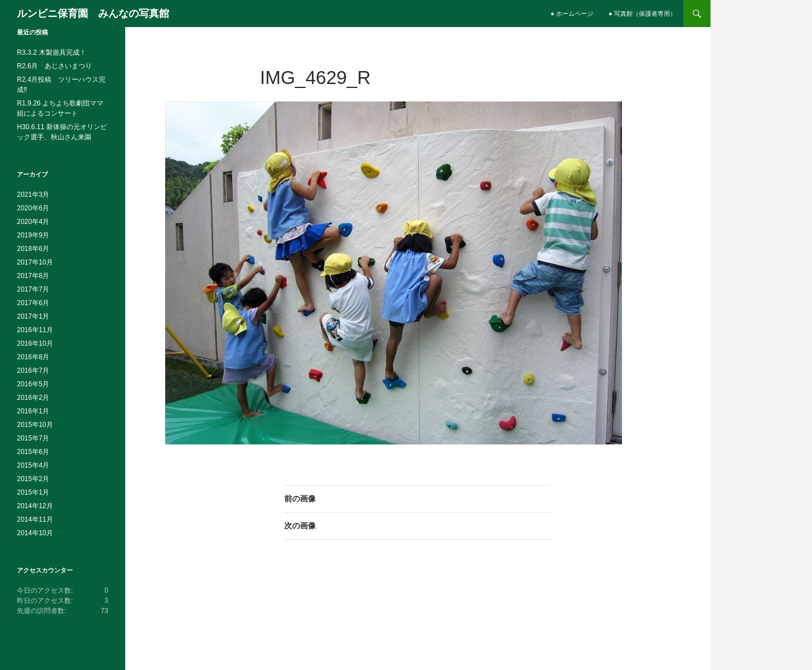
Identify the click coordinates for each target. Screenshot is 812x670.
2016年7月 (33, 371)
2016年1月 (33, 411)
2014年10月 (35, 533)
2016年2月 (33, 398)
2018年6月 (33, 249)
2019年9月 (33, 235)
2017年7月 (33, 289)
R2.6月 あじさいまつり (54, 66)
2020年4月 (33, 222)
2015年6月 (33, 452)
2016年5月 (33, 384)
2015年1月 (33, 492)
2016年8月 (33, 357)
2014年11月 (35, 519)
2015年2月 (33, 479)
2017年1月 (33, 316)
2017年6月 (33, 303)
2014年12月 (35, 506)
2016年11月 (35, 330)
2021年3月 (33, 195)
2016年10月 (35, 343)
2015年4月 (33, 465)
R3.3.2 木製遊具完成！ (52, 52)
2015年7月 (33, 438)
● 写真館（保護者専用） (642, 14)
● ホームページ (572, 14)
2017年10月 (35, 262)
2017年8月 (33, 276)
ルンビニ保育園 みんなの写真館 (93, 14)
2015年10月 (35, 425)
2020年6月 (33, 208)
